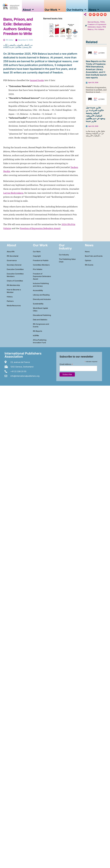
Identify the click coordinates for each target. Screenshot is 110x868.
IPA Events (89, 265)
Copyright (37, 256)
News (87, 252)
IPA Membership (13, 285)
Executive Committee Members (15, 275)
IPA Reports (37, 331)
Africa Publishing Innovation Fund (40, 341)
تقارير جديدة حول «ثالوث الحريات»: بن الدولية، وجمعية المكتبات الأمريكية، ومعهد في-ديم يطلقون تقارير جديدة (95, 114)
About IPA (11, 252)
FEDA (102, 22)
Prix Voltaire (99, 29)
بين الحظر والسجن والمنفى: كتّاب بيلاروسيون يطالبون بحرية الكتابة (18, 46)
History (10, 297)
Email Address (66, 364)
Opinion (88, 260)
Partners (10, 301)
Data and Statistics (40, 320)
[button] (90, 15)
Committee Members (41, 265)
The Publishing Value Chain (67, 260)
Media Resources (14, 306)
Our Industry (64, 255)
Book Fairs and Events (94, 256)
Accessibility (38, 290)
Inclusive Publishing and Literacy (41, 285)
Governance (12, 260)
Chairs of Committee (15, 281)
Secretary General (14, 265)
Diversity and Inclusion (42, 299)
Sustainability (38, 304)
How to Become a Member (14, 291)
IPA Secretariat (13, 256)
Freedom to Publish (41, 260)
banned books (37, 80)
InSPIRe (36, 336)
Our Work (37, 252)
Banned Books (93, 22)
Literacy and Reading (41, 295)
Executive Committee (15, 269)
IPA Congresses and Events (41, 325)
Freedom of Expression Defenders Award (40, 228)
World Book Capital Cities (40, 309)
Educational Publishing (42, 315)
